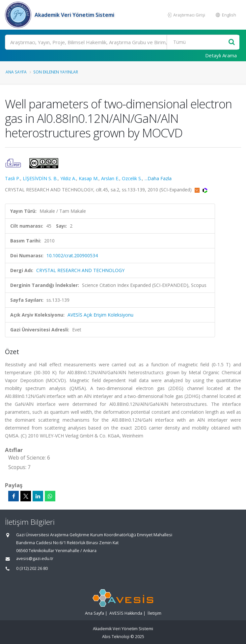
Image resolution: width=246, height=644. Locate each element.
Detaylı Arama (221, 55)
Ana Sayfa (16, 72)
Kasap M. (89, 178)
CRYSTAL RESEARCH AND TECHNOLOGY (80, 270)
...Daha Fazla (158, 178)
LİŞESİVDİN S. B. (40, 178)
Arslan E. (110, 178)
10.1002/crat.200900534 (72, 255)
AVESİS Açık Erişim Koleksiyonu (100, 315)
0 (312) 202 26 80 (32, 568)
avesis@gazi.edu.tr (35, 559)
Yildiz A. (68, 178)
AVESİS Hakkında (126, 613)
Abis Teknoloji (116, 637)
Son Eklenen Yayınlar (56, 72)
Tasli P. (13, 178)
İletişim (154, 613)
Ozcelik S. (132, 178)
